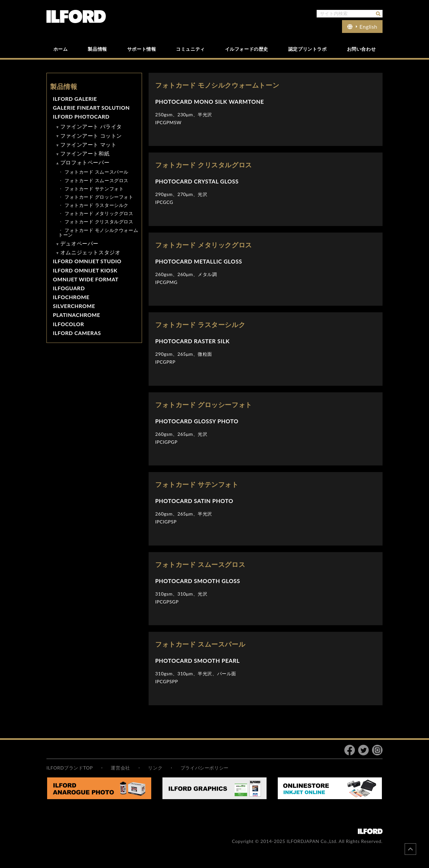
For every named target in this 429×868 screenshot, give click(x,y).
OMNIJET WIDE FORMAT (86, 279)
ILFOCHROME (71, 297)
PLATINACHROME (76, 315)
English (362, 27)
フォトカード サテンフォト (94, 189)
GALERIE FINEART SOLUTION (91, 108)
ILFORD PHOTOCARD (81, 116)
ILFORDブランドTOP (70, 768)
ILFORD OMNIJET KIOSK (85, 270)
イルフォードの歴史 (247, 49)
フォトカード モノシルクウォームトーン (98, 232)
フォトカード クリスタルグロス (99, 222)
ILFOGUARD (69, 288)
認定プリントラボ (308, 49)
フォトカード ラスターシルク (97, 205)
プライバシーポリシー (205, 768)
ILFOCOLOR (68, 324)
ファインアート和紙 (85, 153)
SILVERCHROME (74, 306)
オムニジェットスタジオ (90, 252)
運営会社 (120, 768)
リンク (155, 768)
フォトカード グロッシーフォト (99, 197)
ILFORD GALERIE (75, 99)
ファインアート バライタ (91, 126)
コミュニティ (190, 49)
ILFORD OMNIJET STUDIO (87, 261)
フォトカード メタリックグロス (99, 213)
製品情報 (97, 49)
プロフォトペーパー (85, 162)
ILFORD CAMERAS (77, 333)
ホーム (61, 49)
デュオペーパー (79, 243)
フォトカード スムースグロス (97, 180)
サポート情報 (142, 49)
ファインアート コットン (91, 136)
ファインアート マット (88, 144)
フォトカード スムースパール (97, 172)
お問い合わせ (361, 49)
